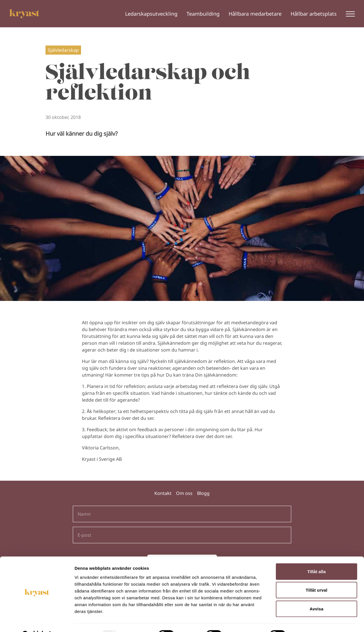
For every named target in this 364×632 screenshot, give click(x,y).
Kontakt (163, 493)
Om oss (184, 493)
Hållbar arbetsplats (314, 14)
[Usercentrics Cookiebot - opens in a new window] (37, 621)
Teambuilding (203, 14)
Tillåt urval (317, 576)
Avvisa (317, 595)
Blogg (203, 493)
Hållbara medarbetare (255, 14)
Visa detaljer (309, 621)
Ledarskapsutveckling (151, 14)
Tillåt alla (316, 557)
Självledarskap (63, 50)
